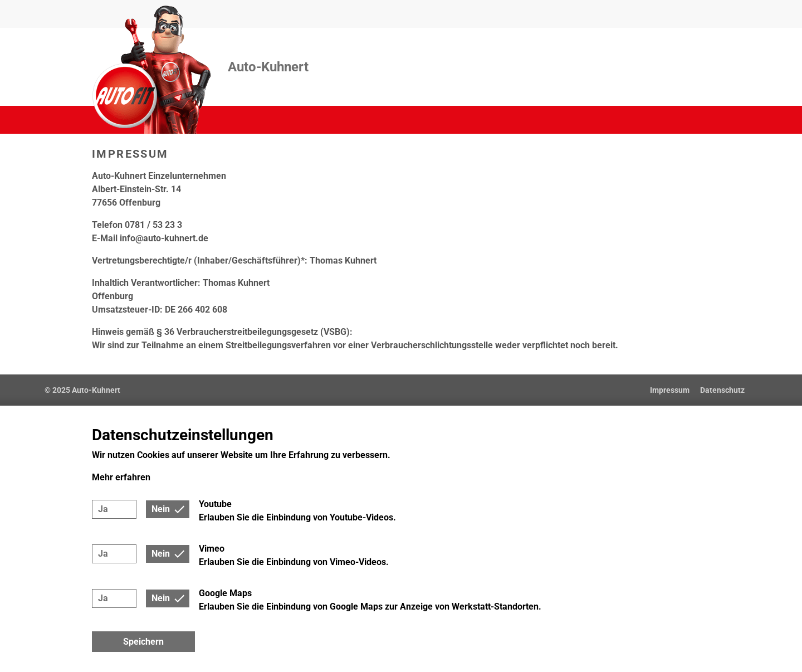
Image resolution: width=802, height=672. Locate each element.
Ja (103, 509)
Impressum (670, 390)
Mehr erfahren (121, 477)
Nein (161, 509)
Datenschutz (722, 390)
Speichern (143, 642)
